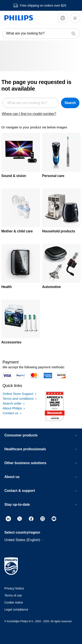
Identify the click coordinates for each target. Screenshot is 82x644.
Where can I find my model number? (29, 114)
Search (70, 103)
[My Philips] (63, 18)
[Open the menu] (75, 18)
